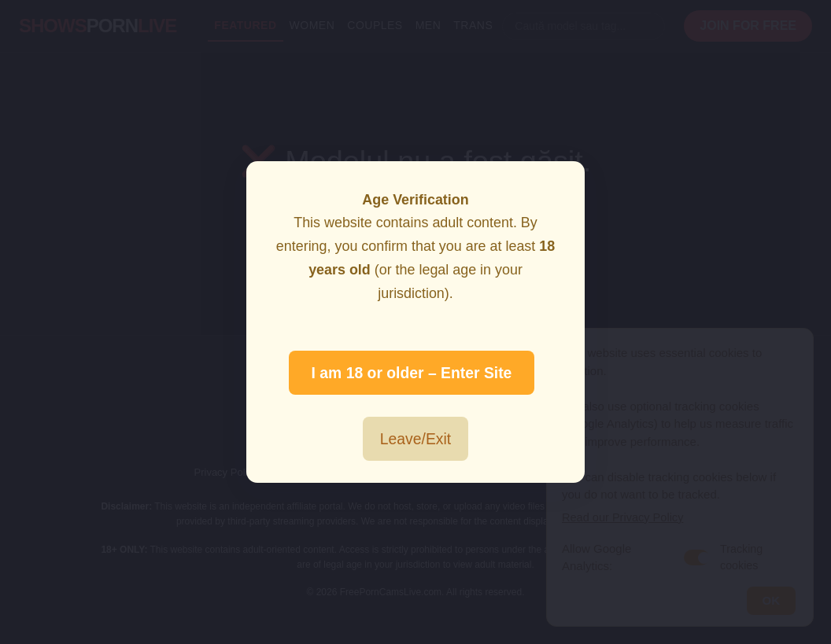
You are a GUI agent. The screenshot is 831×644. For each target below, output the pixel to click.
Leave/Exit (415, 439)
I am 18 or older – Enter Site (412, 373)
